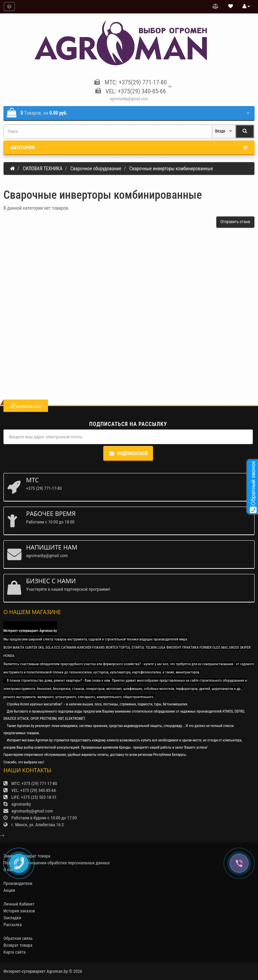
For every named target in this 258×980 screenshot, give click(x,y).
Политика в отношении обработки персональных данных (57, 863)
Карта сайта (15, 952)
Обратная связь (18, 938)
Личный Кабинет (19, 904)
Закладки (12, 918)
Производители (18, 883)
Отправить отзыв (235, 222)
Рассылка (13, 925)
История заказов (19, 911)
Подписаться (128, 453)
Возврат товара (18, 945)
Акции (9, 890)
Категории (129, 148)
